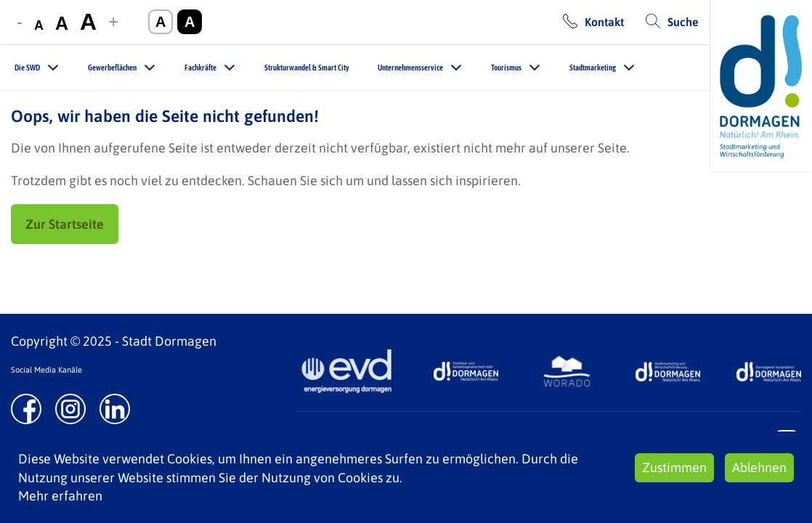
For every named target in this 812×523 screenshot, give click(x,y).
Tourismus (506, 68)
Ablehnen (759, 467)
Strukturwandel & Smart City (306, 68)
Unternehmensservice (410, 68)
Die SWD (27, 68)
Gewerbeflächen (112, 68)
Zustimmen (674, 467)
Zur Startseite (65, 224)
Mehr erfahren (60, 496)
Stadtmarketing (593, 68)
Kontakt (604, 22)
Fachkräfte (200, 68)
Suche (683, 22)
